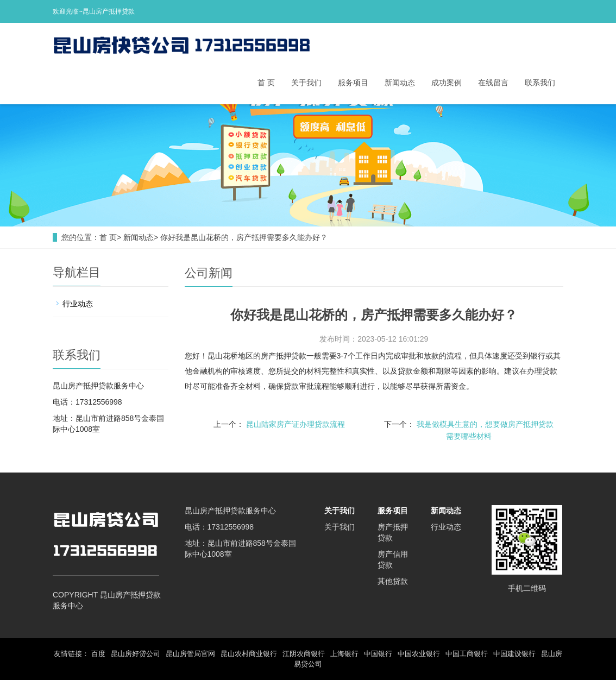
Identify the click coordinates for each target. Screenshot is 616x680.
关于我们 (306, 83)
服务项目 (353, 83)
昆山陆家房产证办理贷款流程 (296, 424)
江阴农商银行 (304, 654)
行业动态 (78, 304)
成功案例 (447, 83)
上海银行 (344, 654)
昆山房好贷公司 (136, 654)
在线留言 (493, 83)
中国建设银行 (514, 654)
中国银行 (378, 654)
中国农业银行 (419, 654)
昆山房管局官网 (190, 654)
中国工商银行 (467, 654)
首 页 (266, 83)
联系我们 (540, 83)
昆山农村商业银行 (249, 654)
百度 (98, 654)
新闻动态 (400, 83)
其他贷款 (393, 581)
